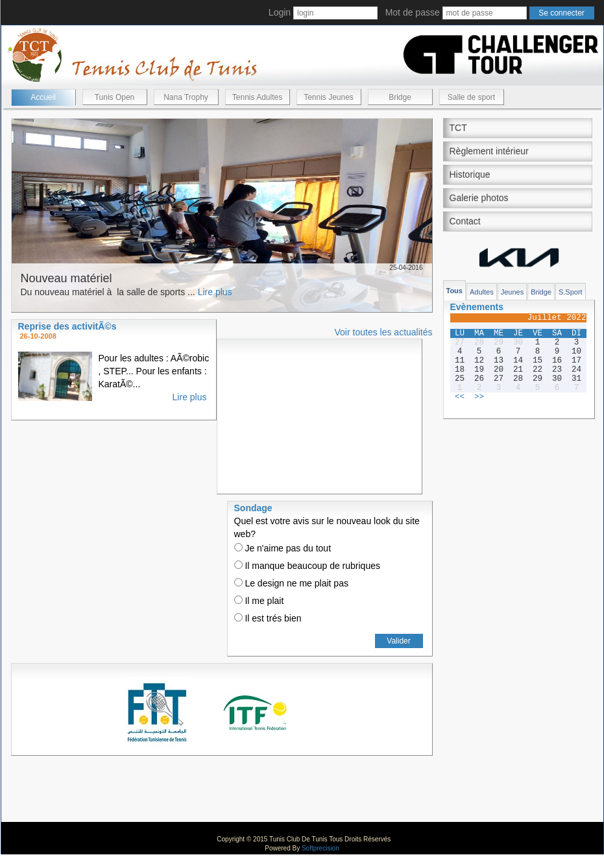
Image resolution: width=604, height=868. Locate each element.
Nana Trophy (186, 97)
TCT (458, 128)
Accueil (43, 97)
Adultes (482, 292)
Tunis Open (115, 97)
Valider (398, 641)
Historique (470, 175)
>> (479, 397)
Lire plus (215, 292)
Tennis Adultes (257, 97)
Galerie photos (479, 198)
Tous (454, 291)
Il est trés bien (268, 618)
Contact (465, 221)
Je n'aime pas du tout (283, 548)
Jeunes (512, 292)
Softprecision (320, 848)
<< (460, 397)
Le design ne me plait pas (291, 583)
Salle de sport (471, 97)
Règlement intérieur (489, 151)
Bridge (400, 97)
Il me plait (259, 601)
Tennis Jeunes (329, 97)
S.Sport (571, 292)
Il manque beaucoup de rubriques (307, 566)
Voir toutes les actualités (384, 332)
